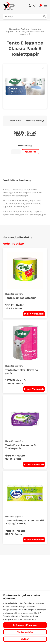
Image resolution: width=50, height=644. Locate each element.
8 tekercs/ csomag (34, 121)
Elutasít (25, 639)
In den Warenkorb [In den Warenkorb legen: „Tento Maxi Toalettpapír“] (34, 314)
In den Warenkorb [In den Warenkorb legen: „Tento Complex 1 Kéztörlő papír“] (34, 389)
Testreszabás (25, 632)
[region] (25, 618)
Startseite (14, 29)
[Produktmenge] (16, 152)
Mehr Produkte (13, 244)
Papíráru (25, 29)
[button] (46, 6)
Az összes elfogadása (25, 625)
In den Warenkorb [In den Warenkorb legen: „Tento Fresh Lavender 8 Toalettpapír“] (34, 464)
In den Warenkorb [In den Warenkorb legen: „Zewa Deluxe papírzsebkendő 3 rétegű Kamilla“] (34, 540)
